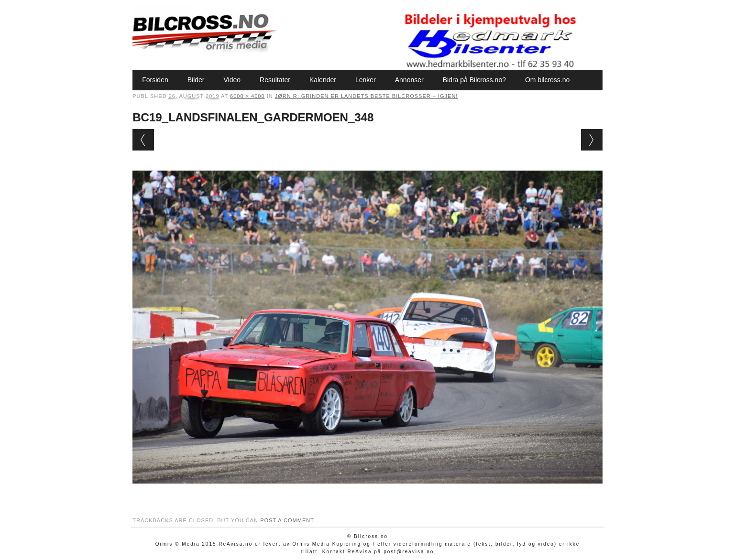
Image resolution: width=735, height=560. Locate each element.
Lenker (366, 80)
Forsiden (155, 80)
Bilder (196, 80)
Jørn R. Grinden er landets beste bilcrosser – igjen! (367, 96)
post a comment (287, 520)
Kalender (323, 80)
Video (232, 80)
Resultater (275, 80)
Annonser (409, 80)
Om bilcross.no (547, 80)
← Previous (143, 140)
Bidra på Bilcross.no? (474, 80)
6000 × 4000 (247, 96)
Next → (592, 140)
